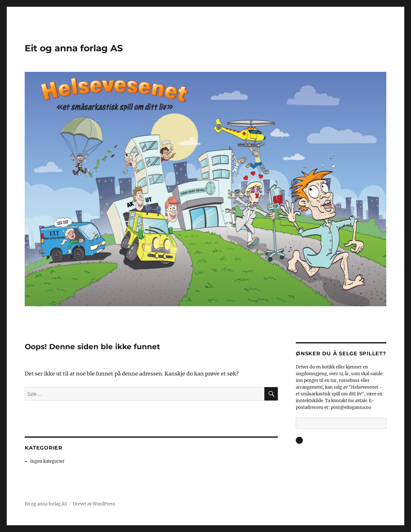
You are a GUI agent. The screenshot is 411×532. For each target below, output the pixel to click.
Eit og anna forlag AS (74, 48)
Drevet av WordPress (94, 504)
